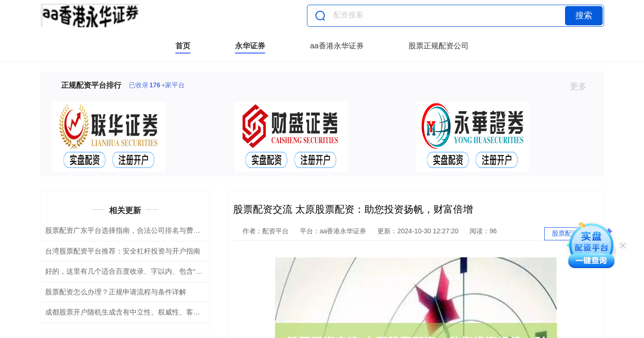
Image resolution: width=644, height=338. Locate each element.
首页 (183, 46)
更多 (582, 86)
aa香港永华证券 (337, 46)
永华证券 (250, 46)
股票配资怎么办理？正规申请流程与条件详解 (116, 292)
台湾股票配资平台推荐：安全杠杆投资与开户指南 (123, 251)
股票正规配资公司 (439, 46)
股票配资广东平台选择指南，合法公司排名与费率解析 (130, 230)
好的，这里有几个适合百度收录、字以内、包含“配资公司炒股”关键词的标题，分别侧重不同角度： (199, 271)
